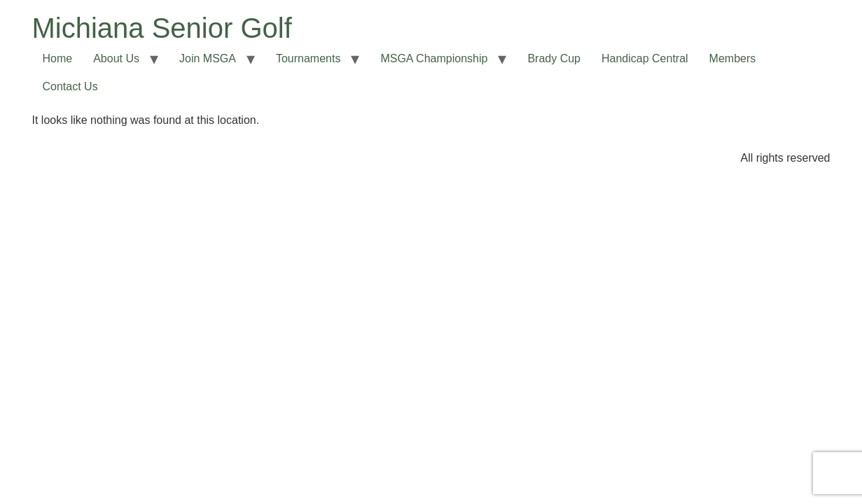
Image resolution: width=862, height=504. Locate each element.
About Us (116, 58)
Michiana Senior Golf (162, 28)
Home (58, 58)
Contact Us (70, 86)
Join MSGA (208, 58)
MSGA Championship (434, 58)
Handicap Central (645, 58)
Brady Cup (554, 58)
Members (733, 58)
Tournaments (308, 58)
